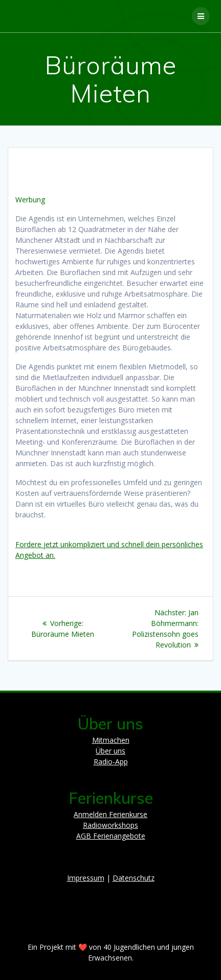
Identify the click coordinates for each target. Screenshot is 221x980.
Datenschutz (134, 878)
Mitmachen (111, 740)
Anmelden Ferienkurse (110, 814)
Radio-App (111, 762)
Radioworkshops (110, 825)
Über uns (110, 751)
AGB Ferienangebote (111, 836)
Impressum (86, 878)
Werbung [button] (30, 200)
